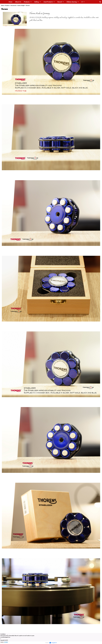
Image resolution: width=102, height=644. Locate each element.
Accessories (13, 6)
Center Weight (21, 6)
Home (2, 6)
